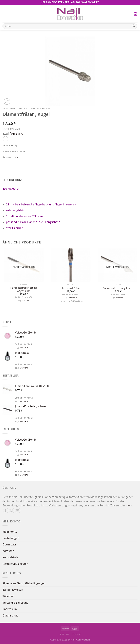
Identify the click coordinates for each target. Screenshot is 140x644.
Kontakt (76, 634)
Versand (17, 133)
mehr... (130, 505)
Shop (22, 108)
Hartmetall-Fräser (71, 288)
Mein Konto (10, 532)
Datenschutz (10, 615)
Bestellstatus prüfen (15, 564)
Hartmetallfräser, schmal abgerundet (24, 289)
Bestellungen (11, 538)
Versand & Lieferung (15, 603)
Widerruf (8, 596)
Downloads (9, 544)
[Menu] (5, 14)
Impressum (10, 609)
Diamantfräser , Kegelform (117, 288)
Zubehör (33, 108)
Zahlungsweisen (13, 590)
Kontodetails (10, 557)
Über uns (64, 634)
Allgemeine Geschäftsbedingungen (24, 583)
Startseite (9, 108)
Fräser (46, 108)
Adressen (8, 551)
